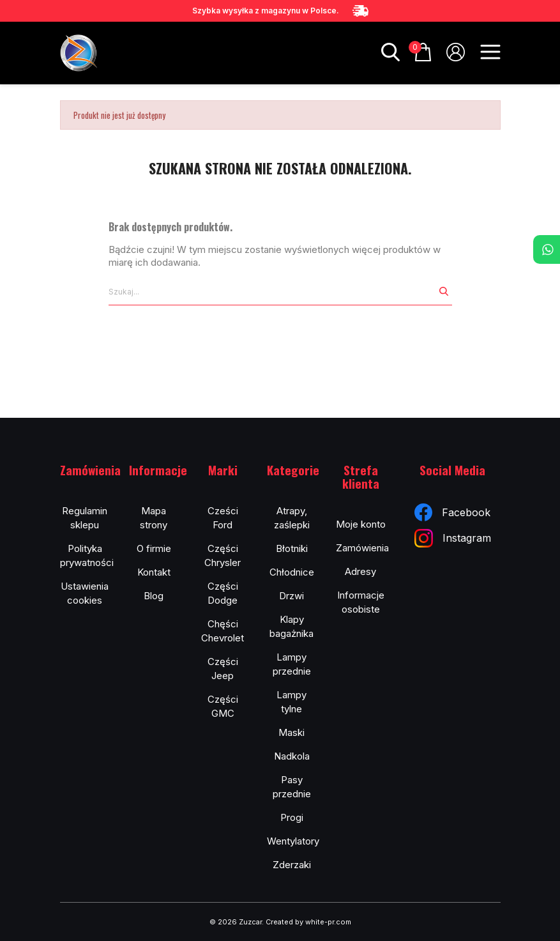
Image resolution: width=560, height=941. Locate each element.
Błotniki (292, 548)
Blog (154, 596)
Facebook (452, 512)
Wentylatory (293, 841)
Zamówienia (362, 548)
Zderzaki (292, 865)
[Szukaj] (272, 292)
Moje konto (361, 524)
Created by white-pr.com (308, 922)
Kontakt (154, 572)
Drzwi (291, 596)
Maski (291, 732)
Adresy (360, 571)
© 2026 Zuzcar (236, 922)
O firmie (154, 548)
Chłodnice (292, 572)
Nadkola (292, 756)
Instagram (453, 538)
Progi (292, 817)
